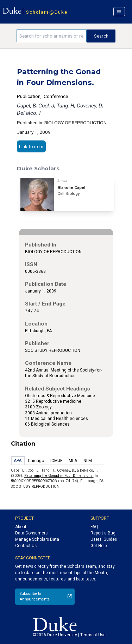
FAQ (94, 527)
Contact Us (26, 546)
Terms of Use (93, 635)
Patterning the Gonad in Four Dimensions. (59, 476)
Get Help (99, 546)
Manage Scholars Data (37, 539)
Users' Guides (104, 539)
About (21, 527)
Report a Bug (103, 533)
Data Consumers (31, 533)
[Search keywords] (52, 36)
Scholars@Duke (47, 12)
